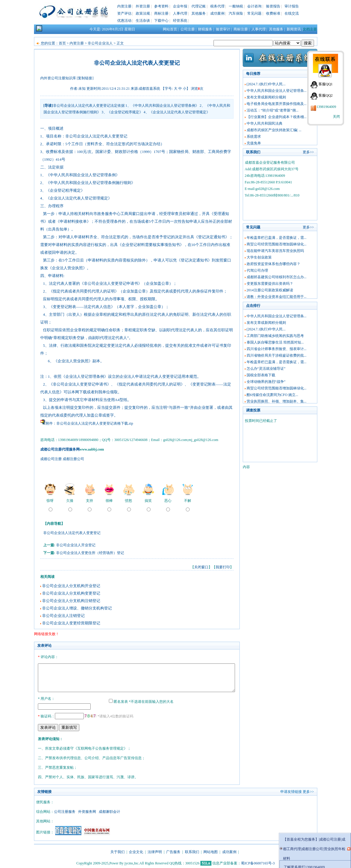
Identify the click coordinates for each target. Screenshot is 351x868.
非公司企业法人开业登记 (76, 545)
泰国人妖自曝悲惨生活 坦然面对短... (275, 342)
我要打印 (223, 567)
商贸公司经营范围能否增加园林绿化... (277, 244)
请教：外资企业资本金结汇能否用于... (277, 297)
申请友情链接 (291, 791)
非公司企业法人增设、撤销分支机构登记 (77, 608)
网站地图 (211, 851)
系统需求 (254, 137)
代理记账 (199, 6)
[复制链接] (85, 78)
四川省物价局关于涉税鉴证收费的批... (277, 355)
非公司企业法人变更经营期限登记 (71, 623)
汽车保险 (236, 13)
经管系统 (180, 21)
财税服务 (205, 29)
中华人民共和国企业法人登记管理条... (277, 91)
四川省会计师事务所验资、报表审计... (277, 349)
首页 (62, 43)
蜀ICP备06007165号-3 (258, 862)
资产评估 (124, 13)
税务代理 (217, 6)
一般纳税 (236, 6)
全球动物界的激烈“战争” (266, 382)
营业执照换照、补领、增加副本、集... (277, 401)
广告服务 (173, 851)
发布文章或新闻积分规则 (266, 97)
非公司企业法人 (100, 43)
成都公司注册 (51, 459)
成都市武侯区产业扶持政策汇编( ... (274, 130)
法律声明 (155, 851)
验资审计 (223, 29)
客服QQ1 (326, 84)
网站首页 (170, 29)
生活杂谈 (143, 21)
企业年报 (180, 6)
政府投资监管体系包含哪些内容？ (273, 264)
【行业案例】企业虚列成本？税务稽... (277, 117)
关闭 (336, 117)
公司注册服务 (65, 811)
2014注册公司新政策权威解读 (270, 290)
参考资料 (161, 6)
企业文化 (136, 851)
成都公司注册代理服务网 (60, 449)
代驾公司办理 (257, 270)
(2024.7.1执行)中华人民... (266, 84)
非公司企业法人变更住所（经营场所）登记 (90, 553)
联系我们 (192, 851)
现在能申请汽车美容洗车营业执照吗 (275, 251)
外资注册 (143, 6)
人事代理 (180, 13)
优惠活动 (124, 21)
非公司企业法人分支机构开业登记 (71, 586)
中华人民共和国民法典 (265, 123)
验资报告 (273, 6)
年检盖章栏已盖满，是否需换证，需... (277, 238)
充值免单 (254, 143)
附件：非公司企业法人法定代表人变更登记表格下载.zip (89, 423)
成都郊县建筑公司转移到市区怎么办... (277, 277)
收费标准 (273, 13)
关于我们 (117, 851)
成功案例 (217, 13)
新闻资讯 (294, 29)
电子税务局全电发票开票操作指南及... (277, 104)
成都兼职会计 (109, 811)
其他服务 (199, 13)
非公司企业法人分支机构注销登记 (71, 601)
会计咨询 (254, 6)
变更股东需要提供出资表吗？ (270, 284)
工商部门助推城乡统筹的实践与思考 (275, 336)
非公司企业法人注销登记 (63, 616)
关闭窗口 (201, 567)
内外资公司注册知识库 (58, 78)
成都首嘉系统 (149, 89)
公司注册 (188, 29)
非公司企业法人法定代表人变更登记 (72, 533)
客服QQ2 (326, 95)
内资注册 (124, 6)
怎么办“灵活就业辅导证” (266, 369)
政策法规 (143, 13)
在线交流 (292, 13)
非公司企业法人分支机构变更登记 (71, 593)
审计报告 (292, 6)
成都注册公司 (73, 459)
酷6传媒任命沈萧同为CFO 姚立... (272, 395)
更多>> (308, 152)
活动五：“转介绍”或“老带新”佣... (273, 110)
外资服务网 (87, 811)
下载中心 (161, 21)
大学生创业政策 (259, 257)
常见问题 (254, 13)
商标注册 (161, 13)
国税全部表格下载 (261, 375)
